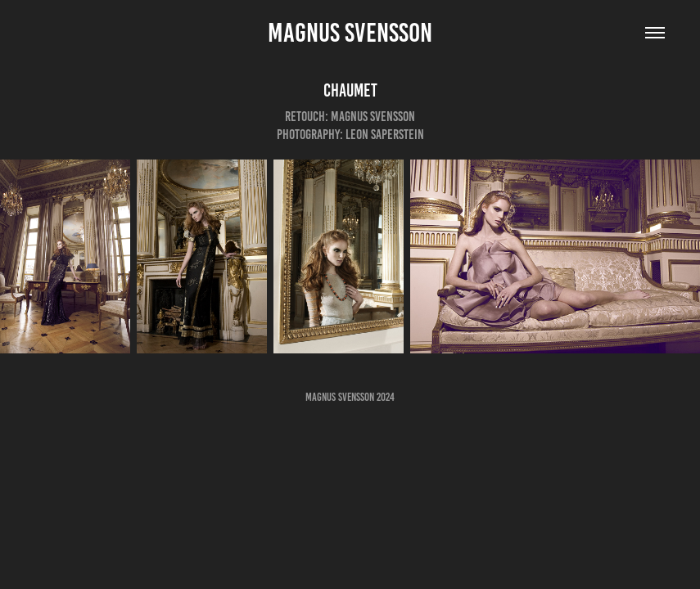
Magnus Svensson (350, 33)
